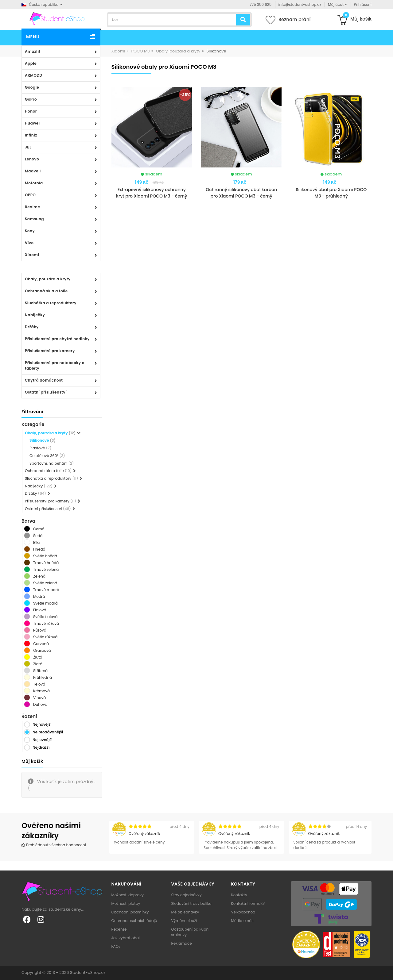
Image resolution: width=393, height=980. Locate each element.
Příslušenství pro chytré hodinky (57, 339)
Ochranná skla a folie (46, 291)
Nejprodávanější (48, 732)
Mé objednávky (185, 912)
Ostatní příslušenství (46, 392)
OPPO (30, 195)
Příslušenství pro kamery (50, 351)
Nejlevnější (43, 740)
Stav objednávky (187, 895)
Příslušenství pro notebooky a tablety (55, 365)
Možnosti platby (126, 903)
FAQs (116, 946)
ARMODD (34, 75)
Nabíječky (35, 315)
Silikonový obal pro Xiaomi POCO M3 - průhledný (331, 193)
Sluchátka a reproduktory (51, 303)
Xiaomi (32, 255)
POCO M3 (140, 51)
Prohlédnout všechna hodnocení (54, 845)
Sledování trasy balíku (191, 903)
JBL (28, 147)
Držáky (32, 327)
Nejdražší (41, 747)
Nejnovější (42, 724)
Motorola (34, 183)
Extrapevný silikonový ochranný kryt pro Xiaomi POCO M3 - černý (152, 193)
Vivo (29, 243)
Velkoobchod (243, 912)
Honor (31, 111)
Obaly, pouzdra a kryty (48, 279)
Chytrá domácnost (44, 380)
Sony (30, 231)
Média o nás (242, 921)
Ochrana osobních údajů (134, 921)
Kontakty (239, 895)
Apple (31, 63)
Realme (33, 207)
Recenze (119, 929)
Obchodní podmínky (130, 912)
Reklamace (182, 943)
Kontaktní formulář (248, 903)
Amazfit (33, 51)
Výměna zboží (184, 921)
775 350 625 (261, 4)
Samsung (34, 219)
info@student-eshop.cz (300, 4)
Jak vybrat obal (126, 938)
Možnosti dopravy (128, 895)
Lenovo (32, 159)
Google (32, 87)
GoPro (31, 99)
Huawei (32, 123)
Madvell (33, 171)
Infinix (31, 135)
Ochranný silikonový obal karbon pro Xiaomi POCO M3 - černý (241, 193)
